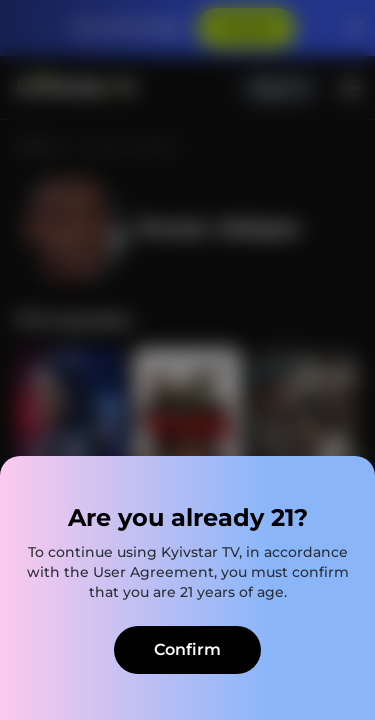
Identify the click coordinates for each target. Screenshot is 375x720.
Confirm (187, 649)
